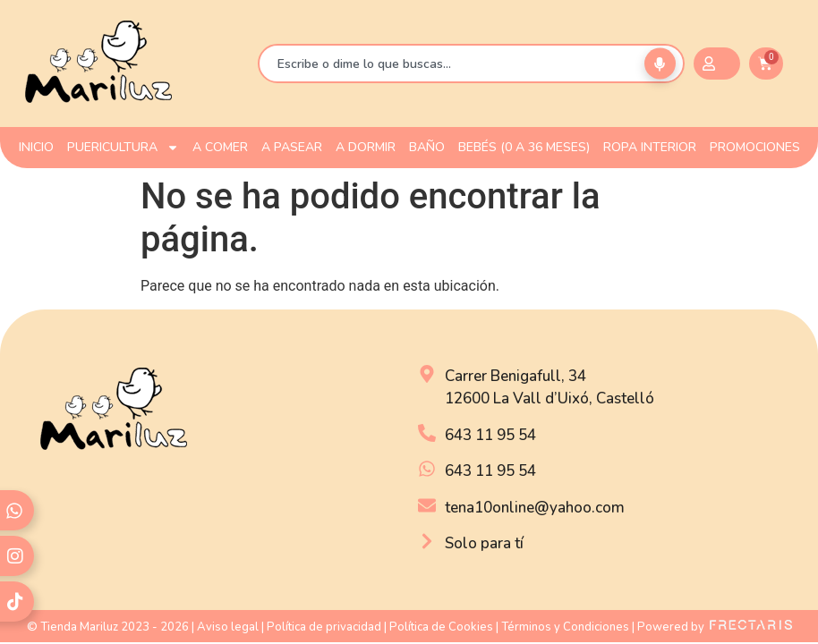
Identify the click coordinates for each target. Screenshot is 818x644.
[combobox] (471, 64)
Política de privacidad (324, 627)
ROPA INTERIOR (650, 147)
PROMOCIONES (755, 147)
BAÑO (427, 147)
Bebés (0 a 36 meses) (524, 147)
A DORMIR (366, 147)
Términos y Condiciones (565, 627)
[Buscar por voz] (660, 64)
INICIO (36, 147)
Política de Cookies (441, 627)
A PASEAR (292, 147)
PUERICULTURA (123, 148)
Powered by (715, 627)
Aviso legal (228, 627)
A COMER (220, 147)
